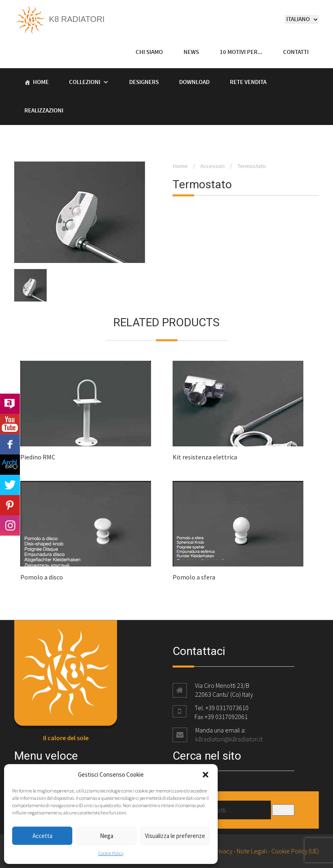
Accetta (42, 836)
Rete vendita (248, 82)
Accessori (212, 166)
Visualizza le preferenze (175, 836)
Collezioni (85, 82)
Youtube (10, 424)
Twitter (10, 485)
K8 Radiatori (59, 19)
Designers (144, 82)
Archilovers (10, 404)
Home (41, 82)
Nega (107, 836)
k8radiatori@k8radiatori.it (229, 739)
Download (194, 82)
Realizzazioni (44, 111)
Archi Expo (10, 465)
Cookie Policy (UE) (295, 851)
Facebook (10, 444)
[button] (205, 775)
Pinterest (10, 505)
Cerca (283, 810)
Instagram (10, 526)
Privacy (223, 851)
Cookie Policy (111, 853)
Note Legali (252, 851)
